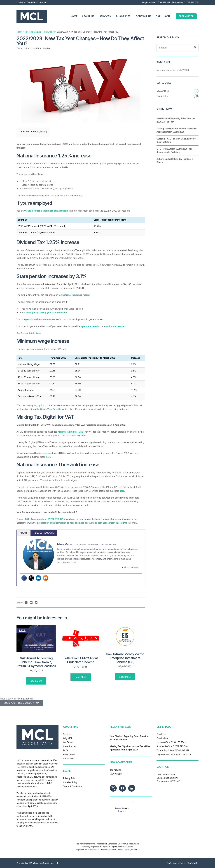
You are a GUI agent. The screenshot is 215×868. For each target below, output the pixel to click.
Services (67, 734)
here (38, 333)
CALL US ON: (163, 16)
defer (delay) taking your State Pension (46, 313)
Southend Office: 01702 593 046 (172, 746)
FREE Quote (69, 755)
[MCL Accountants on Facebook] (122, 788)
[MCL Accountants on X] (113, 788)
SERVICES (105, 16)
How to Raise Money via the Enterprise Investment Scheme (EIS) (125, 658)
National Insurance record (76, 295)
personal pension (91, 326)
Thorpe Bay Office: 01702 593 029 (173, 750)
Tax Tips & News (33, 32)
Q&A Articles (163, 91)
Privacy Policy (70, 778)
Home (20, 32)
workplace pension (115, 326)
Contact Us (69, 759)
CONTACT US (144, 16)
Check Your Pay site (51, 409)
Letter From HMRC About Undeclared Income (81, 660)
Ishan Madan (43, 49)
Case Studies (69, 746)
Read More (36, 681)
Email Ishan (162, 738)
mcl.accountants (130, 567)
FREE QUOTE (186, 16)
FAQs (66, 750)
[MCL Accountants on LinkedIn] (132, 788)
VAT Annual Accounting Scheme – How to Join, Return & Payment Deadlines (36, 662)
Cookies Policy (70, 782)
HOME (74, 16)
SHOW (43, 132)
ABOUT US (88, 16)
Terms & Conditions (73, 786)
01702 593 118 (163, 2)
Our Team (68, 742)
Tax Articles (49, 32)
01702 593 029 (191, 2)
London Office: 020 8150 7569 (171, 742)
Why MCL (68, 738)
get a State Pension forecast (40, 319)
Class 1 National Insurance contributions (46, 211)
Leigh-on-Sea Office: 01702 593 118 (174, 755)
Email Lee (161, 734)
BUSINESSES (123, 16)
